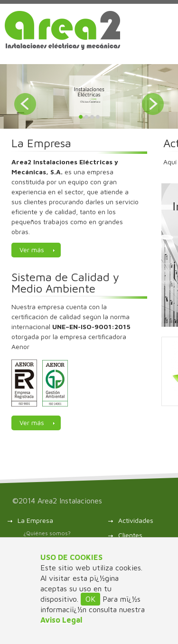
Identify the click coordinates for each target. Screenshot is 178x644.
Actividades (136, 520)
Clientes (130, 535)
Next (153, 104)
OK (90, 599)
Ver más (32, 250)
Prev (25, 104)
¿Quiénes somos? (47, 533)
